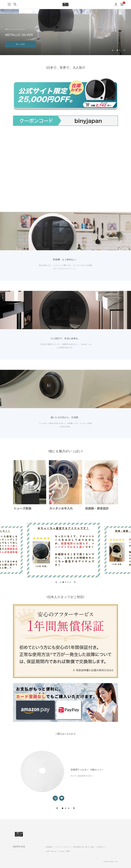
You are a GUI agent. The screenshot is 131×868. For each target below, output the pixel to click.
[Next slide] (75, 582)
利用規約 (49, 847)
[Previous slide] (113, 50)
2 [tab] (66, 808)
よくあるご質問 (64, 851)
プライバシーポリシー (63, 847)
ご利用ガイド (101, 847)
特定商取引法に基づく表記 (84, 847)
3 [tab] (69, 808)
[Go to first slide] (124, 50)
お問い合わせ (51, 851)
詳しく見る (21, 44)
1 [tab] (63, 808)
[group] (65, 28)
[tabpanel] (65, 771)
